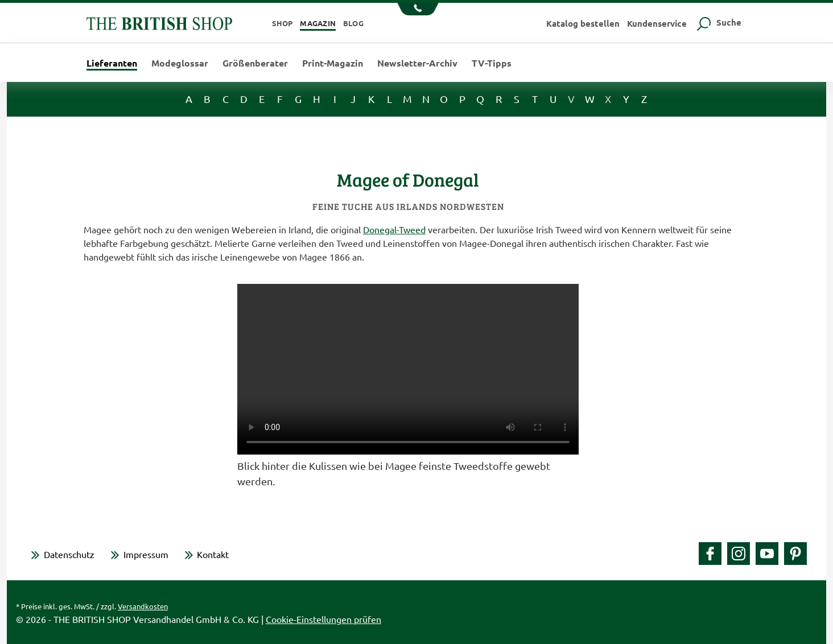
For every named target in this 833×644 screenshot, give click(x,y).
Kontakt (213, 554)
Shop (283, 23)
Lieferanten (112, 64)
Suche (718, 22)
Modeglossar (180, 63)
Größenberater (255, 63)
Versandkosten (143, 606)
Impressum (146, 554)
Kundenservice (657, 23)
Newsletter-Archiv (417, 63)
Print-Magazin (333, 63)
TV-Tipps (492, 63)
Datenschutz (69, 554)
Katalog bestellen (583, 23)
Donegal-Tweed (394, 229)
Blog (353, 23)
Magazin (318, 23)
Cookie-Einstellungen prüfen (323, 619)
